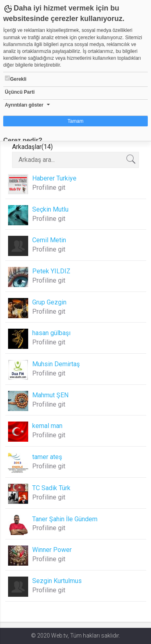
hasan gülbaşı (51, 333)
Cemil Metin (49, 240)
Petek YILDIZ (51, 271)
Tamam (75, 121)
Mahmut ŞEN (50, 395)
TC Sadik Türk (51, 488)
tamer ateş (47, 457)
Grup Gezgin (49, 302)
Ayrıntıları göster (24, 105)
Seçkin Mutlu (50, 209)
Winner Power (52, 550)
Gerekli (16, 79)
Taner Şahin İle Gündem (65, 519)
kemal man (47, 426)
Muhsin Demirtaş (56, 364)
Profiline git (49, 188)
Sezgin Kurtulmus (57, 581)
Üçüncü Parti (20, 92)
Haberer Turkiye (54, 178)
